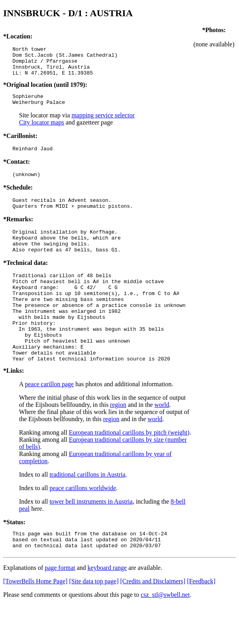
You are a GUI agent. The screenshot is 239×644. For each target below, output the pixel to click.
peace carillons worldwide (83, 524)
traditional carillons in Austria (88, 510)
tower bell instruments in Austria (91, 537)
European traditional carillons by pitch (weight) (129, 468)
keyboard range (107, 607)
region (118, 440)
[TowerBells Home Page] (35, 620)
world (162, 440)
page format (60, 607)
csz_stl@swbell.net (165, 634)
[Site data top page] (94, 620)
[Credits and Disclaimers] (153, 620)
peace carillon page (49, 420)
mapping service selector (103, 124)
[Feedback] (201, 620)
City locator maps (42, 131)
